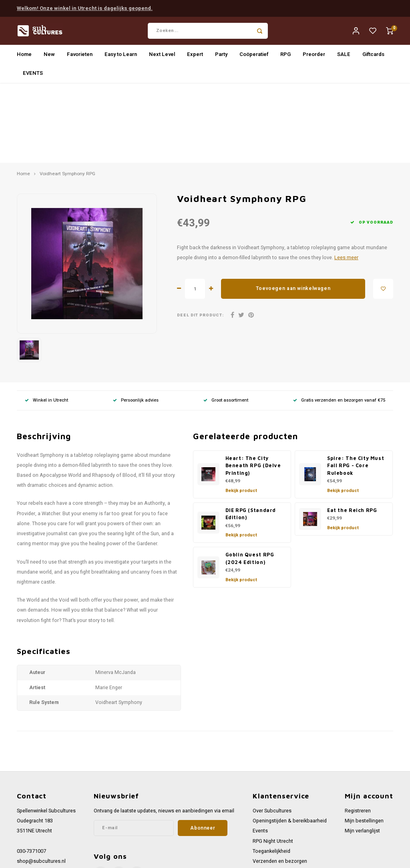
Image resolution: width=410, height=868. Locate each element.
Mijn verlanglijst (362, 754)
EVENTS (33, 76)
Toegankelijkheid (271, 774)
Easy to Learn (121, 57)
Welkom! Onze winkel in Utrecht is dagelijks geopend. (85, 7)
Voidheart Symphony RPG (67, 97)
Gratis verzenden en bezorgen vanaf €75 (339, 323)
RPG (285, 57)
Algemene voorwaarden (280, 804)
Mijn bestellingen (364, 744)
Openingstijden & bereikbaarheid (290, 744)
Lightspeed (117, 859)
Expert (195, 57)
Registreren (358, 733)
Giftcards (373, 57)
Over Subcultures (272, 733)
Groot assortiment (226, 323)
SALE (344, 57)
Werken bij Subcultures (279, 794)
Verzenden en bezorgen (280, 784)
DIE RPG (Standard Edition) (251, 436)
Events (260, 754)
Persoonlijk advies (136, 323)
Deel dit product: (200, 238)
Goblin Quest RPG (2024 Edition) (250, 481)
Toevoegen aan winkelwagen (293, 211)
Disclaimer (265, 824)
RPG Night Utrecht (273, 764)
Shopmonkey (167, 859)
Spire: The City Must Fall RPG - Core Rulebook (356, 388)
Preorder (314, 57)
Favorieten (80, 57)
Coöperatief (254, 57)
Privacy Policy (268, 814)
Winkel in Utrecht (46, 323)
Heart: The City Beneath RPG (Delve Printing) (253, 388)
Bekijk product (241, 413)
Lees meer (346, 180)
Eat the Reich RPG (352, 433)
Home (24, 57)
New (49, 57)
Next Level (162, 57)
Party (221, 57)
